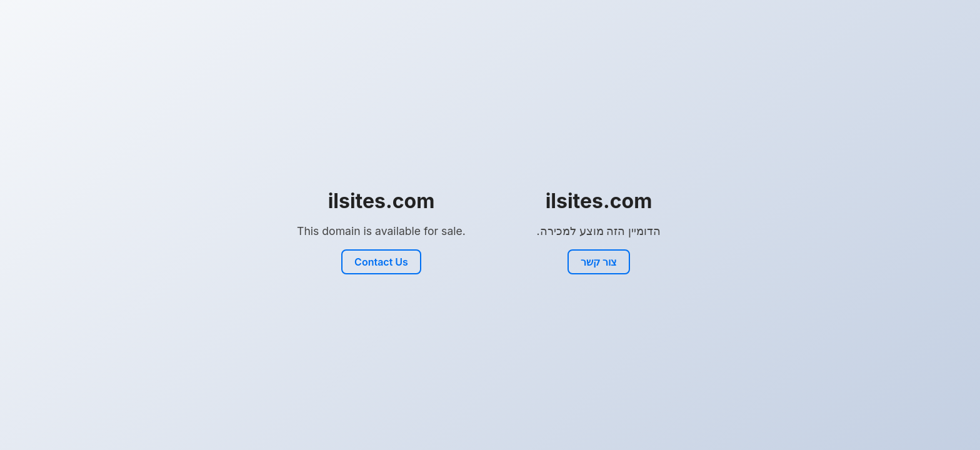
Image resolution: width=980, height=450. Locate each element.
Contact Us (381, 262)
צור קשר (599, 262)
